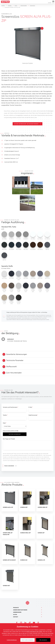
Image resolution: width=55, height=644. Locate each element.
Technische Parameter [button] (14, 361)
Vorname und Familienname (10, 408)
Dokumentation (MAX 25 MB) (11, 432)
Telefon (5, 416)
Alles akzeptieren (43, 640)
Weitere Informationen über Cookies (34, 632)
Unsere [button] (20, 611)
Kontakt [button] (16, 618)
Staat (5, 424)
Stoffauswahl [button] (10, 367)
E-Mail (31, 408)
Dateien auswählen (15, 435)
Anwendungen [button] (17, 614)
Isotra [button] (15, 616)
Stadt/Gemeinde (33, 416)
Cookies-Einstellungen (12, 640)
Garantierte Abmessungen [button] (16, 354)
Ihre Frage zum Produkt (9, 440)
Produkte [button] (16, 609)
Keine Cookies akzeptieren (28, 640)
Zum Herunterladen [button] (13, 373)
